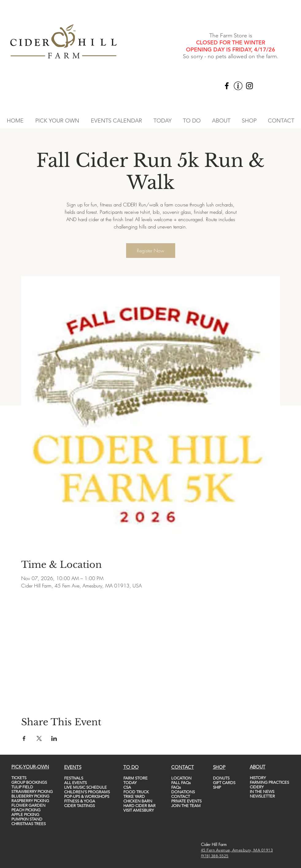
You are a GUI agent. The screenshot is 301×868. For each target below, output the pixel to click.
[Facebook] (227, 86)
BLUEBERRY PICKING (30, 796)
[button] (57, 121)
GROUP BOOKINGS (29, 782)
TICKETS (19, 778)
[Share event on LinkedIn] (54, 738)
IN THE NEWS (262, 792)
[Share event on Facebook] (24, 738)
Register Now (150, 251)
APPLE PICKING (25, 815)
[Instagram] (249, 86)
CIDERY (257, 787)
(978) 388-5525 (215, 856)
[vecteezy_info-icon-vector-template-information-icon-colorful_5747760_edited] (238, 86)
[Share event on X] (39, 738)
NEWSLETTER (262, 796)
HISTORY (258, 778)
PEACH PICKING (26, 810)
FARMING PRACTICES (269, 782)
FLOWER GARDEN (28, 805)
